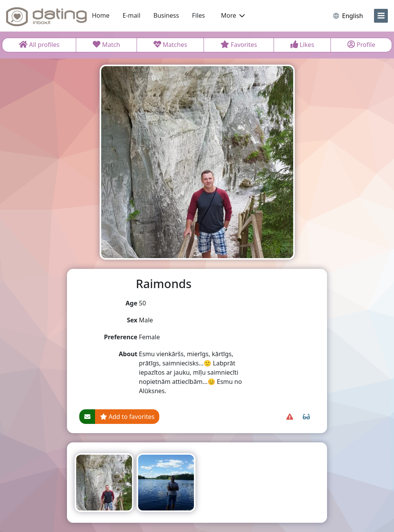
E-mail (132, 15)
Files (198, 15)
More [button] (233, 15)
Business (166, 15)
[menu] (381, 16)
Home (101, 15)
